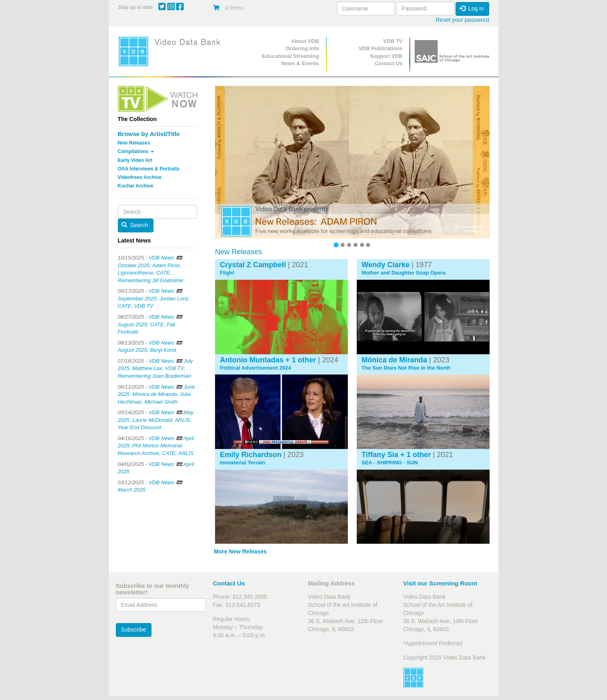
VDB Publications (381, 48)
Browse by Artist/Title (149, 134)
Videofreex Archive (140, 177)
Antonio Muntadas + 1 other (268, 360)
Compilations (136, 151)
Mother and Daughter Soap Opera (404, 273)
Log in (472, 9)
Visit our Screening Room (440, 583)
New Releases (134, 143)
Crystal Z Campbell (253, 265)
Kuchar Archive (136, 186)
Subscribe (134, 630)
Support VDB (386, 56)
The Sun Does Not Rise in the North (406, 368)
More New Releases (240, 551)
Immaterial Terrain (243, 463)
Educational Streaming (291, 56)
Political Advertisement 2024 (256, 368)
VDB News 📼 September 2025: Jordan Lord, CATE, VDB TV (153, 298)
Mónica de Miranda (394, 360)
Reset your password (462, 20)
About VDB (305, 41)
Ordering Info (302, 48)
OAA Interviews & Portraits (149, 169)
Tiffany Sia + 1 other (396, 455)
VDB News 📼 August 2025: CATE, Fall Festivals (150, 324)
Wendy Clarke (386, 265)
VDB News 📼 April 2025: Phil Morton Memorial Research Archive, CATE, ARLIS (156, 446)
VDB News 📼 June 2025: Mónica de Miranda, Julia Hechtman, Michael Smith (157, 394)
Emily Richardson (251, 455)
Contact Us (389, 63)
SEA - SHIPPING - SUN (390, 463)
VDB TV (393, 41)
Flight (227, 273)
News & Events (300, 63)
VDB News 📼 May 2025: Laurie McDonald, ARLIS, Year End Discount (156, 420)
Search (135, 225)
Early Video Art (135, 160)
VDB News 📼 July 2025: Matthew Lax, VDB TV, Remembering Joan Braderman (155, 368)
